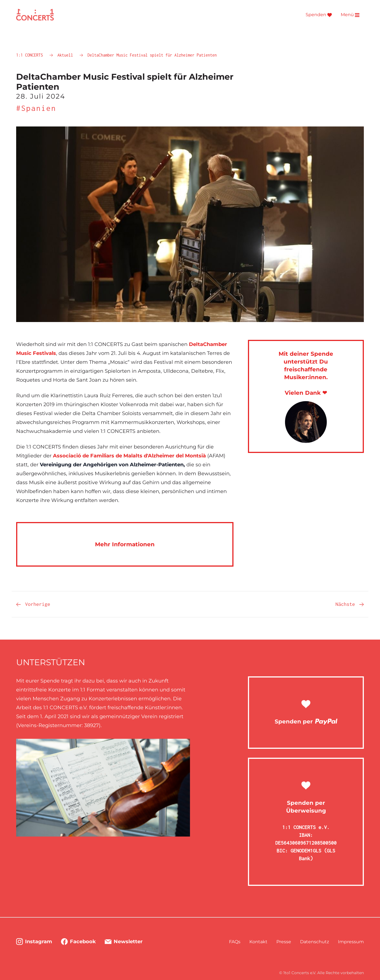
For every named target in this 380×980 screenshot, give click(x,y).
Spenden (319, 15)
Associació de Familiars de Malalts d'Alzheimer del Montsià (129, 456)
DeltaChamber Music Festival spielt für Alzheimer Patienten (152, 55)
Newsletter (124, 942)
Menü (350, 15)
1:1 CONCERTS (31, 55)
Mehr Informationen (125, 544)
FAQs (235, 942)
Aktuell (66, 55)
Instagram (34, 942)
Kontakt (258, 942)
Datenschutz (315, 942)
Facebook (78, 942)
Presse (284, 942)
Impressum (351, 942)
